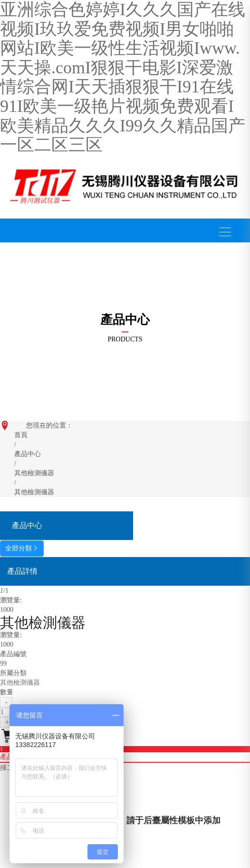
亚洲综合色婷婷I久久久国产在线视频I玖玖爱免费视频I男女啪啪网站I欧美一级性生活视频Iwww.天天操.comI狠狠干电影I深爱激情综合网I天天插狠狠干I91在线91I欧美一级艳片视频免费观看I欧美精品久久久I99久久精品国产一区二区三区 (123, 77)
